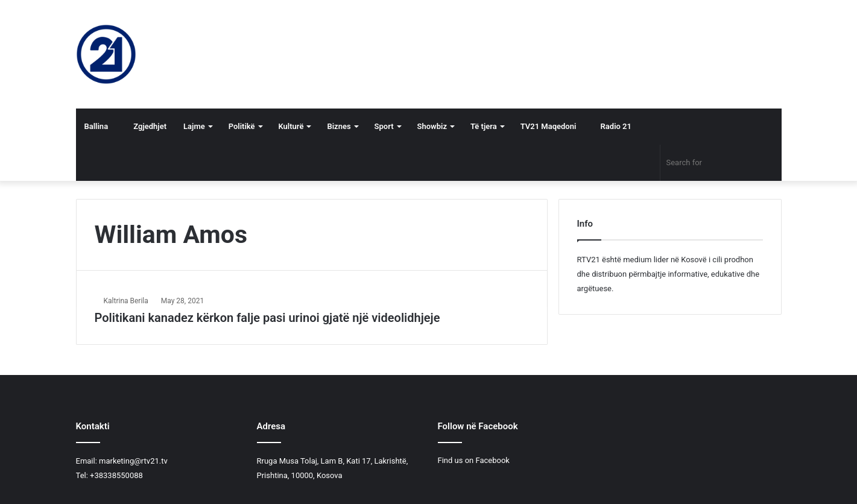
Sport (384, 126)
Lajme (194, 126)
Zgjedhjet (146, 126)
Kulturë (291, 126)
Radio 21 (612, 126)
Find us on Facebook (474, 460)
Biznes (339, 126)
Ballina (96, 126)
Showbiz (432, 126)
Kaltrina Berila (126, 301)
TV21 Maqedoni (549, 126)
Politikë (242, 126)
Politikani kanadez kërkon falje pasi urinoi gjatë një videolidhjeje (267, 318)
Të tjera (484, 126)
